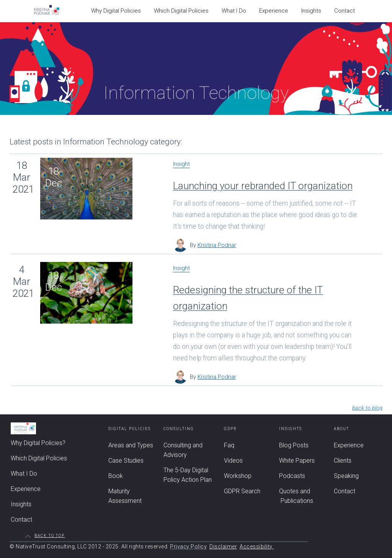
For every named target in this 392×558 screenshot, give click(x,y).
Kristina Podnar (217, 245)
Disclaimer (223, 547)
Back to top (50, 536)
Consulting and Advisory (183, 450)
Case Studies (126, 461)
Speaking (346, 476)
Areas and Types (131, 445)
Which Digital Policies (39, 458)
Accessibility (257, 547)
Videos (233, 461)
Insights (21, 504)
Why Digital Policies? (38, 443)
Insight (181, 164)
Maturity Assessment (125, 496)
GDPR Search (242, 491)
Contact (21, 520)
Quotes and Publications (296, 496)
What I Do (24, 474)
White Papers (297, 461)
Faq (229, 445)
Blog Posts (294, 445)
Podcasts (292, 476)
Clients (343, 461)
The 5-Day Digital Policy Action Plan (188, 475)
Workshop (238, 476)
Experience (26, 489)
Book (116, 476)
